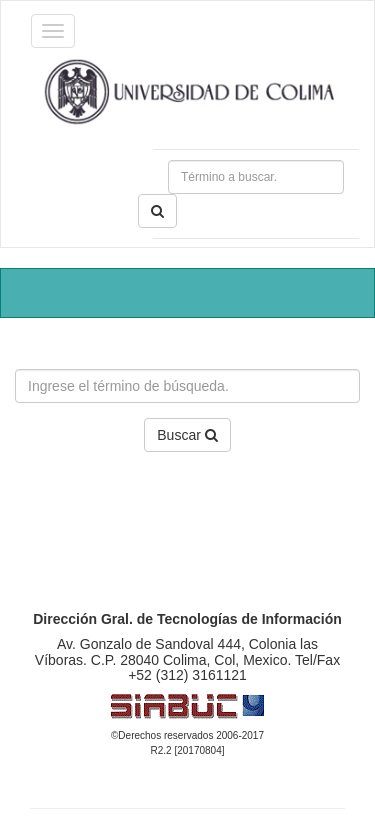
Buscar (187, 435)
